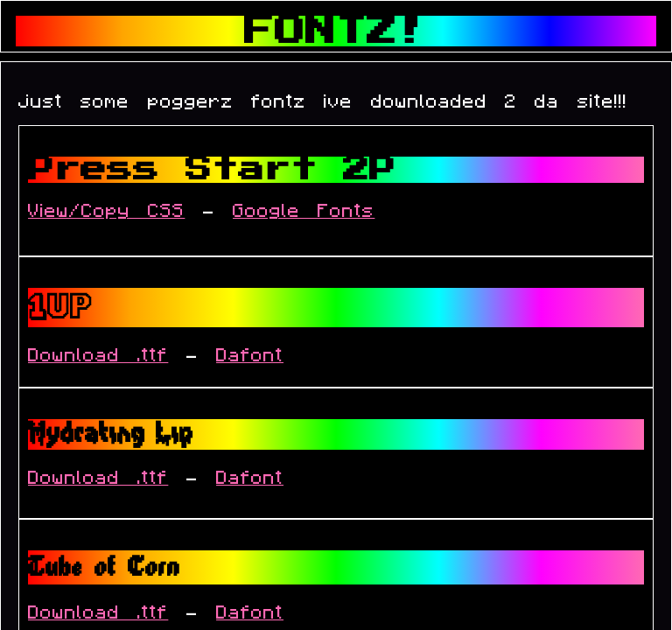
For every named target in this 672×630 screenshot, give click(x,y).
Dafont (250, 356)
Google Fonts (304, 211)
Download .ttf (98, 356)
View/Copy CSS (106, 211)
